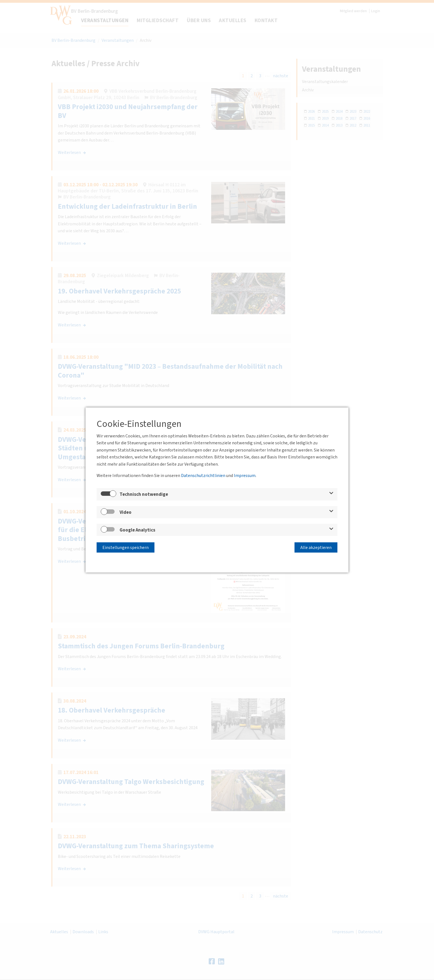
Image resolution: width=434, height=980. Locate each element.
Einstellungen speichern (126, 547)
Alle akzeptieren (316, 547)
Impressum (245, 476)
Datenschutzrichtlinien (203, 476)
